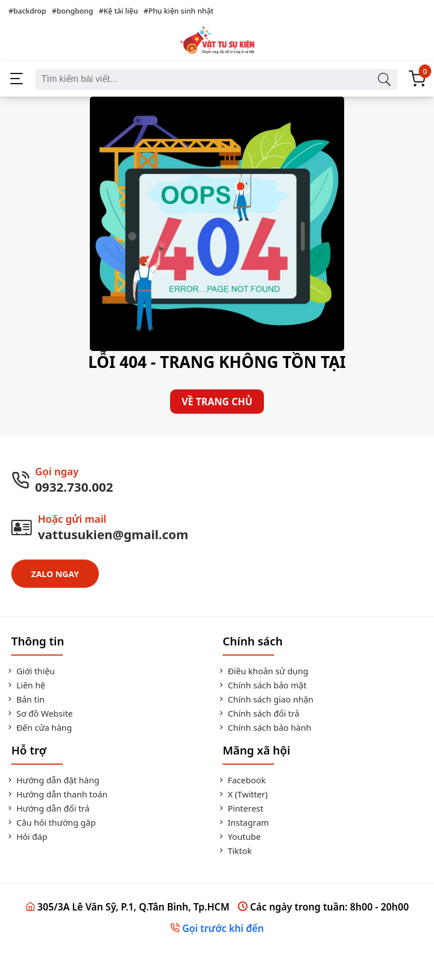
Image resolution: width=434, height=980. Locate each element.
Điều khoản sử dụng (262, 671)
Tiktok (235, 851)
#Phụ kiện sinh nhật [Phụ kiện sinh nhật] (179, 11)
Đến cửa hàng (39, 727)
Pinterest (240, 808)
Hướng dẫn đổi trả (47, 808)
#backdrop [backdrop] (27, 11)
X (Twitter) (242, 794)
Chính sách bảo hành (264, 727)
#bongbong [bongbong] (73, 11)
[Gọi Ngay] (217, 480)
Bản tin (25, 699)
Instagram (243, 822)
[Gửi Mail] (217, 527)
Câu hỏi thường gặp (51, 822)
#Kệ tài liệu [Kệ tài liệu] (118, 11)
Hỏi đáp (27, 836)
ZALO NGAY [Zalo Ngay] (55, 574)
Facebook (241, 780)
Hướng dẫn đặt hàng (53, 780)
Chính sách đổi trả (258, 713)
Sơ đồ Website (39, 713)
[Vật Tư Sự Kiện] (217, 42)
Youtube (239, 836)
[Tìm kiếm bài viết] (384, 79)
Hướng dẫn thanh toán (57, 794)
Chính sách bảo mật (262, 685)
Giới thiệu (30, 671)
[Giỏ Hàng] (417, 79)
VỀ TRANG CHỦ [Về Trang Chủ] (217, 402)
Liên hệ (25, 685)
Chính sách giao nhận (265, 699)
